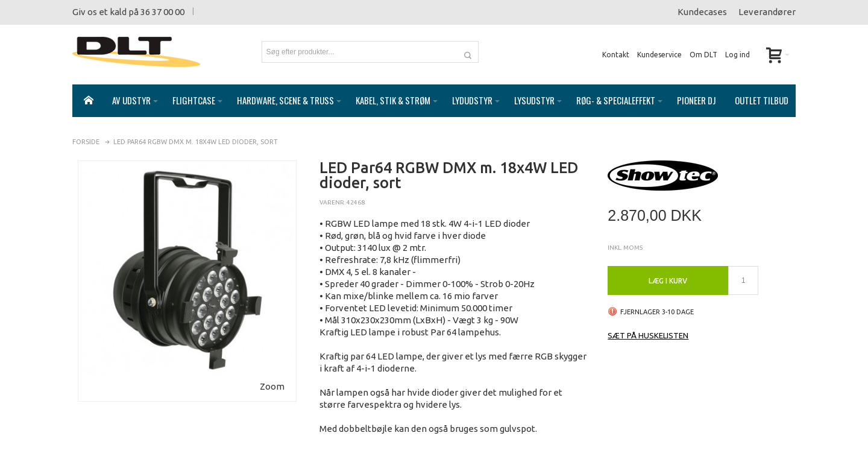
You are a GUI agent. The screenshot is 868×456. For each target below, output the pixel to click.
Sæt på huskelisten (648, 323)
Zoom (272, 374)
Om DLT (703, 55)
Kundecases (702, 12)
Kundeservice (659, 55)
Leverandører (767, 12)
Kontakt (616, 55)
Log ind (737, 55)
